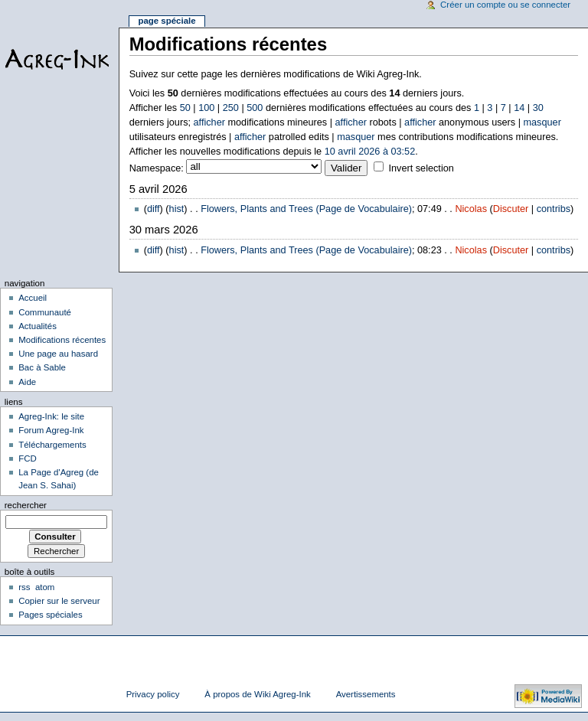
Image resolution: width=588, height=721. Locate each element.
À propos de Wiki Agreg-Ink (257, 694)
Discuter (511, 209)
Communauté (45, 312)
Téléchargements (52, 445)
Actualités (38, 326)
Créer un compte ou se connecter (505, 5)
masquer (542, 122)
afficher (209, 122)
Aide (27, 382)
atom (45, 587)
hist (177, 209)
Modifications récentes (62, 340)
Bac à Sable (42, 367)
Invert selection (421, 168)
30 (538, 108)
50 (185, 108)
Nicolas (471, 209)
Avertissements (366, 694)
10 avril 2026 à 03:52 (370, 152)
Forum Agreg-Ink (51, 430)
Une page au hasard (58, 354)
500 (255, 108)
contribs (554, 209)
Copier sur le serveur (59, 601)
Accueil (33, 298)
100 (206, 108)
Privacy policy (153, 694)
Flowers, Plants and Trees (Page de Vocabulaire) (306, 209)
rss (24, 587)
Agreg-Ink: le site (51, 416)
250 (231, 108)
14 (519, 108)
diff (154, 209)
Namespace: (157, 168)
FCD (28, 458)
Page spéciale (167, 21)
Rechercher (26, 505)
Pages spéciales (50, 615)
